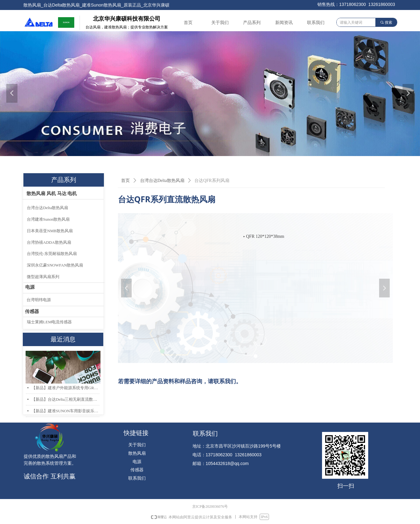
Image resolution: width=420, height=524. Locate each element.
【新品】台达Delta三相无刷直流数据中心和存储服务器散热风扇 (66, 399)
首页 (125, 181)
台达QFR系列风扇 (212, 181)
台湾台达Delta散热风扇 (162, 181)
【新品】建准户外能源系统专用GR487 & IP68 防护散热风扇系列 (66, 388)
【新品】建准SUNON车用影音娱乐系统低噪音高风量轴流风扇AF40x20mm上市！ (66, 411)
